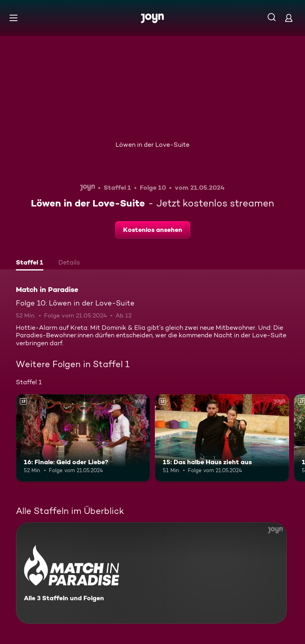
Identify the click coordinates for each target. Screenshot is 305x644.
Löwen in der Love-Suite (152, 145)
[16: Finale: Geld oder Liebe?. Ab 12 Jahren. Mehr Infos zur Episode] (83, 438)
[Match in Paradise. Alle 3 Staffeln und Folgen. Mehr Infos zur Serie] (151, 573)
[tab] (30, 263)
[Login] (289, 18)
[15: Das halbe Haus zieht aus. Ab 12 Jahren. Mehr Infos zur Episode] (222, 438)
